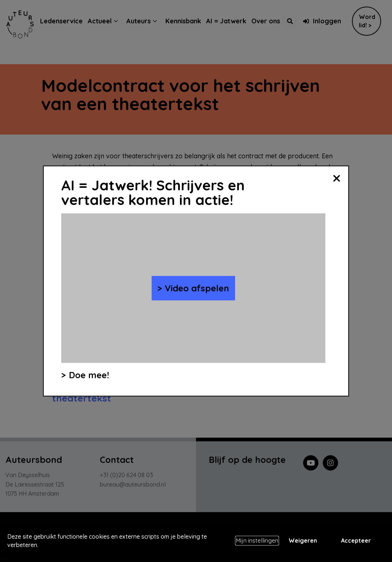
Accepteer (356, 540)
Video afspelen (197, 288)
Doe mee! (89, 375)
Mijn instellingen (257, 540)
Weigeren (303, 540)
